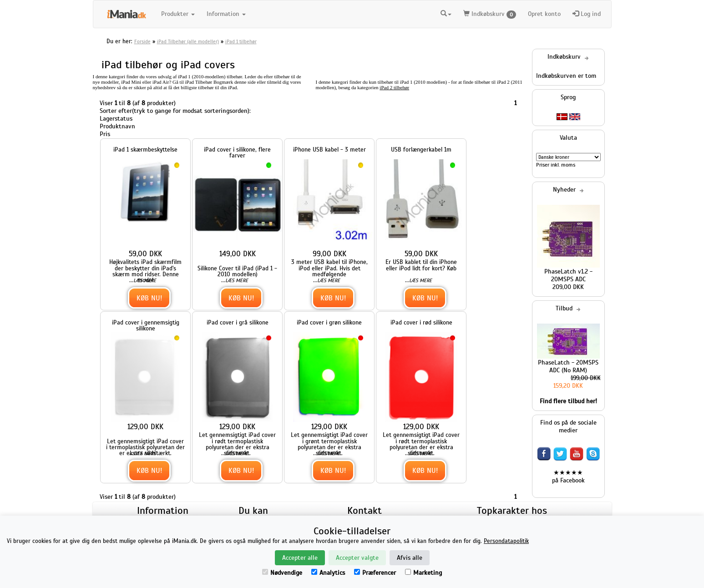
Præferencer (375, 573)
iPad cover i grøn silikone (329, 322)
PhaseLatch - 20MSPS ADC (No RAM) (568, 366)
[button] (446, 14)
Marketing (423, 573)
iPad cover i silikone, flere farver (237, 152)
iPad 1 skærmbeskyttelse (145, 150)
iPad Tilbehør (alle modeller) (188, 41)
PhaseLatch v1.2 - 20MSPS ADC (568, 275)
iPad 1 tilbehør (241, 41)
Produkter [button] (178, 14)
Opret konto (544, 14)
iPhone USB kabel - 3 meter (329, 150)
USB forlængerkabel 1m (421, 150)
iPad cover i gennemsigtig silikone (146, 325)
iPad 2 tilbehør (394, 87)
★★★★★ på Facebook (568, 476)
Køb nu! (149, 298)
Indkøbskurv (490, 14)
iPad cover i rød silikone (421, 322)
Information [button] (226, 14)
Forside (142, 41)
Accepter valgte (357, 558)
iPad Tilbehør (199, 82)
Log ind (587, 14)
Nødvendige (282, 573)
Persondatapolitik (506, 541)
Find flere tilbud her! (568, 401)
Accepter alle (300, 558)
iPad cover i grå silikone (238, 322)
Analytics (328, 573)
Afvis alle (410, 558)
